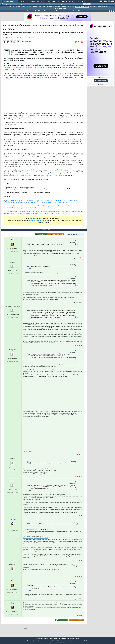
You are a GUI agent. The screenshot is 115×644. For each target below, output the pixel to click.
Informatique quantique (104, 7)
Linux (24, 7)
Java (45, 4)
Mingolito (13, 353)
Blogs (43, 1)
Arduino (29, 7)
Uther (13, 243)
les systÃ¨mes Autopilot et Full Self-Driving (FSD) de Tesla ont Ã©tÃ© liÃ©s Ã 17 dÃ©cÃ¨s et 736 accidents (44, 68)
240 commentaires (33, 39)
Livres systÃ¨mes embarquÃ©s (81, 11)
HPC (40, 7)
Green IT (64, 7)
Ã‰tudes (72, 1)
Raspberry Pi (50, 7)
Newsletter (56, 1)
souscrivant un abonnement (39, 222)
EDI (57, 4)
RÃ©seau (58, 7)
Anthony (22, 39)
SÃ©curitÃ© (71, 7)
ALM (35, 4)
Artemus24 (13, 568)
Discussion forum (101, 81)
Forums (24, 1)
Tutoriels (32, 1)
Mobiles (80, 4)
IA (31, 4)
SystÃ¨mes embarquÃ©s (82, 7)
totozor (12, 266)
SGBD (70, 4)
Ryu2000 (13, 523)
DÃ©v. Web (51, 4)
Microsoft (40, 4)
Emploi (65, 1)
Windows (18, 7)
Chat (49, 1)
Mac (44, 7)
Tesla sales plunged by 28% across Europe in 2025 (35, 541)
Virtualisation (93, 7)
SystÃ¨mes (87, 4)
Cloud (27, 4)
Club (84, 1)
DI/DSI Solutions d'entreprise (17, 4)
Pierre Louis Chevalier (13, 310)
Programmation (63, 4)
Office (75, 4)
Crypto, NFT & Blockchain (59, 9)
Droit (78, 1)
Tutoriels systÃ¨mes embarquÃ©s (46, 11)
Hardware (35, 7)
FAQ (38, 1)
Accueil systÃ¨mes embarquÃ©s (29, 11)
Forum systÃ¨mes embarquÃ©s (64, 11)
